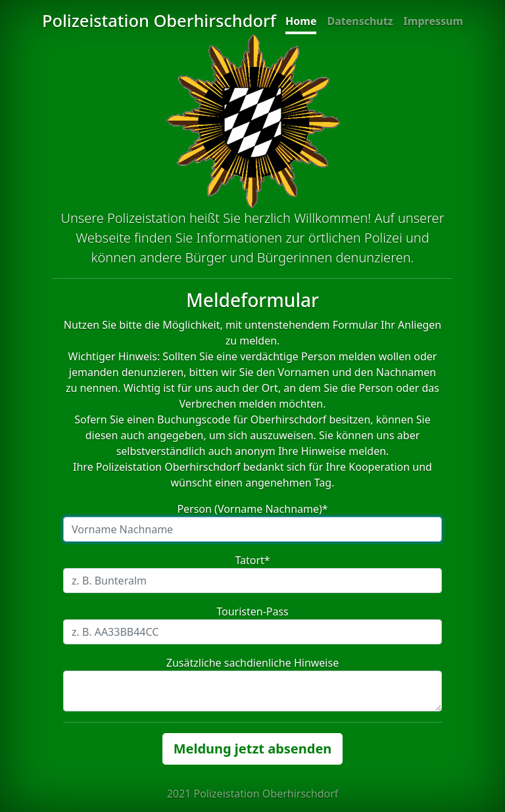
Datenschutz (360, 21)
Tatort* (252, 560)
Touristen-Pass (252, 611)
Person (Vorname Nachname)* (252, 509)
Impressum (433, 21)
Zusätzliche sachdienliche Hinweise (252, 663)
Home (301, 21)
